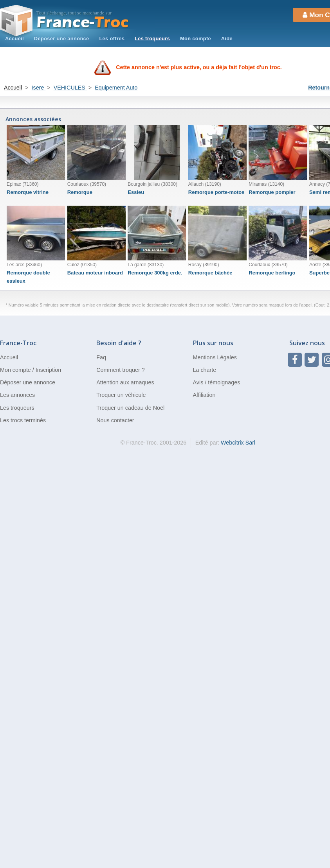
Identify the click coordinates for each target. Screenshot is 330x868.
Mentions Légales (215, 357)
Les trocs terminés (23, 420)
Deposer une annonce (62, 39)
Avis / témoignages (217, 382)
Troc (83, 22)
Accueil (14, 39)
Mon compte (196, 39)
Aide (227, 39)
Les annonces (17, 395)
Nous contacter (115, 420)
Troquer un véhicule (121, 395)
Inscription (48, 370)
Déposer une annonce (28, 382)
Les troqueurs (152, 39)
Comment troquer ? (120, 370)
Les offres (112, 39)
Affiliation (204, 395)
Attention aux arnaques (125, 382)
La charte (205, 370)
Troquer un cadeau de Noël (130, 408)
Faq (101, 357)
